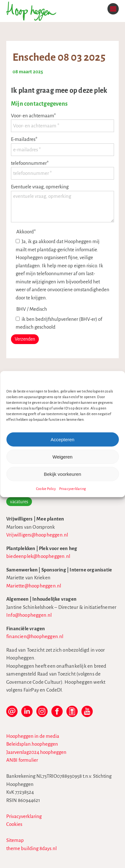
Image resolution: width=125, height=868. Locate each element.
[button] (116, 379)
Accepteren (63, 439)
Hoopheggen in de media (33, 736)
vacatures (19, 502)
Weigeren (63, 456)
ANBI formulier (22, 760)
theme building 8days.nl (31, 848)
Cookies (14, 824)
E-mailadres (24, 139)
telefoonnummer (30, 163)
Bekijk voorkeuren (62, 474)
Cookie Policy (46, 489)
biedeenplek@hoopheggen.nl (38, 556)
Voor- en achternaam (33, 116)
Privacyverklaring (73, 489)
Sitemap (15, 840)
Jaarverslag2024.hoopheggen (36, 752)
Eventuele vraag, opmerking (40, 187)
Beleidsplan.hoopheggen (32, 744)
